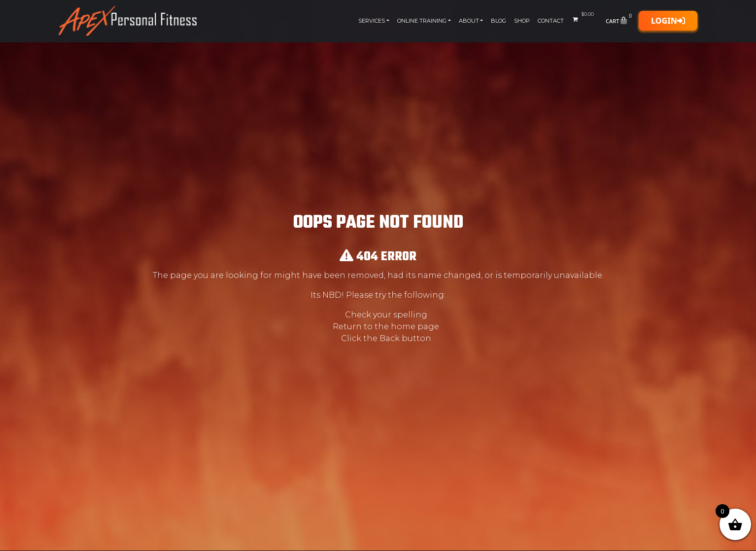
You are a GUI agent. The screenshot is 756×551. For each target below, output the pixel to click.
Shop (522, 21)
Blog (498, 21)
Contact (551, 21)
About (469, 21)
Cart (620, 21)
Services (372, 21)
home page (415, 327)
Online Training (422, 21)
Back (390, 338)
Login (668, 21)
